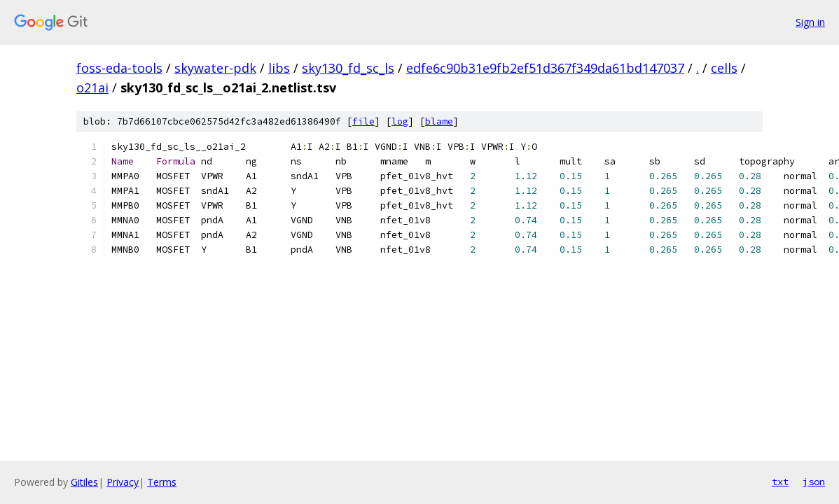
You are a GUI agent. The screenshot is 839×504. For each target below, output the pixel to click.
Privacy (123, 482)
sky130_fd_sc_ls (348, 68)
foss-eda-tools (119, 68)
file (363, 121)
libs (279, 68)
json (814, 482)
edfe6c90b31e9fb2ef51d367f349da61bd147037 (545, 68)
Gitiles (84, 482)
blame (439, 121)
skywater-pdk (215, 68)
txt (780, 482)
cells (724, 68)
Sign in (810, 22)
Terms (162, 482)
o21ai (92, 87)
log (400, 121)
